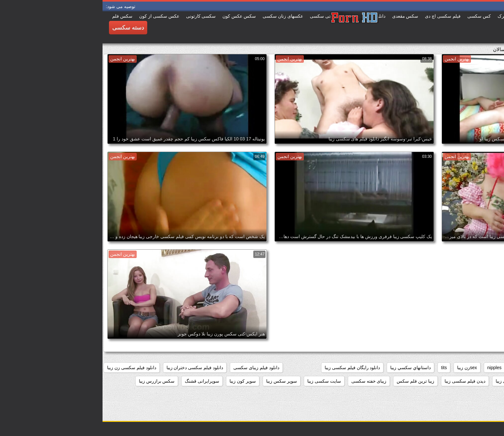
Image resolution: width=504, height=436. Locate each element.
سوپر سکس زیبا (179, 381)
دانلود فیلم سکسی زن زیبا (29, 368)
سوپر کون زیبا (140, 381)
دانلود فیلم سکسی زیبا (475, 381)
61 (494, 368)
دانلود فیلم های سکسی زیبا (419, 381)
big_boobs (471, 368)
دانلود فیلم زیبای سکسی (154, 368)
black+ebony (437, 368)
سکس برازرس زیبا (54, 381)
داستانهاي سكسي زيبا (308, 368)
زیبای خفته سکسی (266, 381)
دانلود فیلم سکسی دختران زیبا (92, 368)
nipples (392, 368)
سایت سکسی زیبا (222, 381)
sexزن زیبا (364, 368)
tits (341, 368)
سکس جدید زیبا (482, 395)
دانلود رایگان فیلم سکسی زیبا (250, 368)
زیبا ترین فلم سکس (313, 381)
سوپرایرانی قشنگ (99, 381)
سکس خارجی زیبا (439, 395)
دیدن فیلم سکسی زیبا (362, 381)
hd (412, 368)
